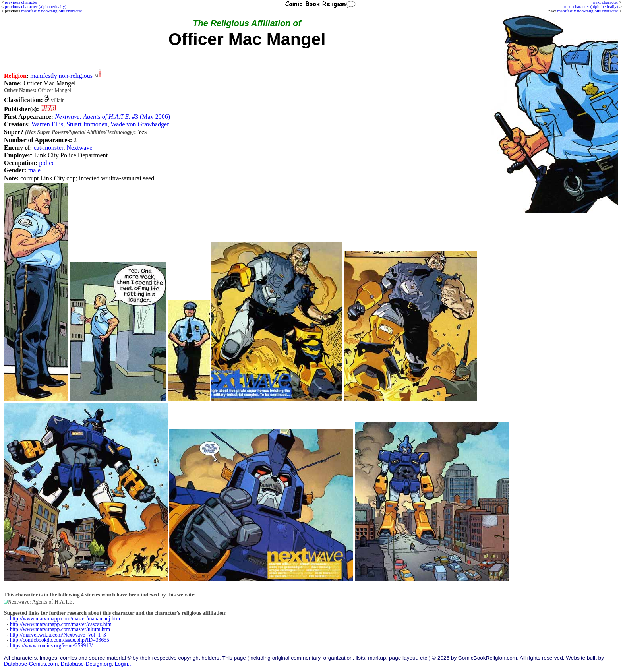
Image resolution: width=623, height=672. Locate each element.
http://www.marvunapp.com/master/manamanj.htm (65, 619)
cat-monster (49, 148)
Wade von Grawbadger (140, 124)
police (47, 163)
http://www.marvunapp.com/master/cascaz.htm (61, 624)
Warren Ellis (47, 124)
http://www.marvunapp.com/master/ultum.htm (60, 629)
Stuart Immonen (87, 124)
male (34, 170)
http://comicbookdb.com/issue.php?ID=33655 (60, 640)
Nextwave (80, 148)
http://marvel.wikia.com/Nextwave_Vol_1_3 (58, 635)
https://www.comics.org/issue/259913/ (51, 646)
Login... (124, 664)
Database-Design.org (86, 664)
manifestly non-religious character (587, 11)
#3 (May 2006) (112, 117)
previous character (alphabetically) (36, 6)
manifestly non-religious (61, 76)
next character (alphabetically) (591, 6)
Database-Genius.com (31, 664)
